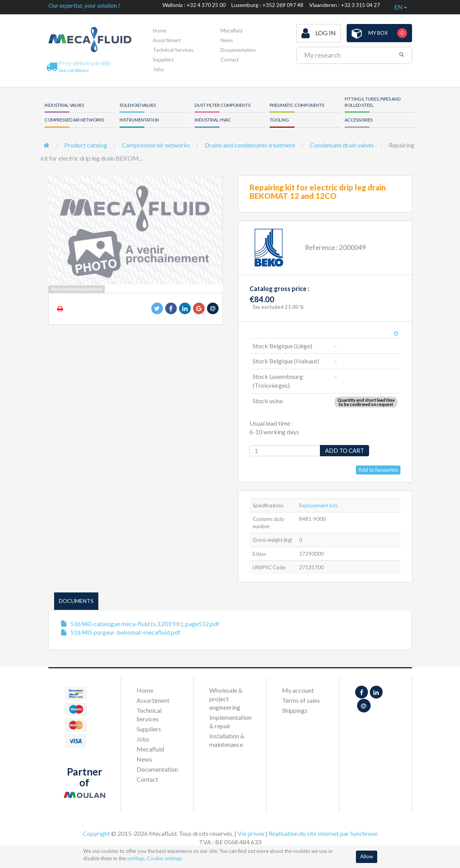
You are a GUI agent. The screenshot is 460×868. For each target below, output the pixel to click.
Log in (319, 33)
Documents (76, 601)
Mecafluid (232, 31)
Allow (367, 856)
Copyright (96, 833)
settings (136, 858)
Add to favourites (378, 470)
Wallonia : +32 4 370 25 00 (194, 5)
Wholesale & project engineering (226, 699)
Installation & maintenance (227, 740)
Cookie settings (165, 858)
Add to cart (345, 450)
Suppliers (163, 60)
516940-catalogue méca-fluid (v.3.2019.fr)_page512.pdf (145, 624)
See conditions (74, 70)
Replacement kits (318, 505)
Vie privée (251, 833)
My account (298, 690)
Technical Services (173, 50)
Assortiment (167, 40)
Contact (230, 60)
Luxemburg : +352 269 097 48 (267, 5)
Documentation (238, 50)
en (401, 7)
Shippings (295, 710)
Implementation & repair (230, 722)
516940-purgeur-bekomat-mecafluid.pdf (125, 632)
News (227, 40)
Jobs (158, 69)
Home (160, 31)
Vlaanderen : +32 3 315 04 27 (345, 5)
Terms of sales (301, 700)
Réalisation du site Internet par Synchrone (323, 833)
